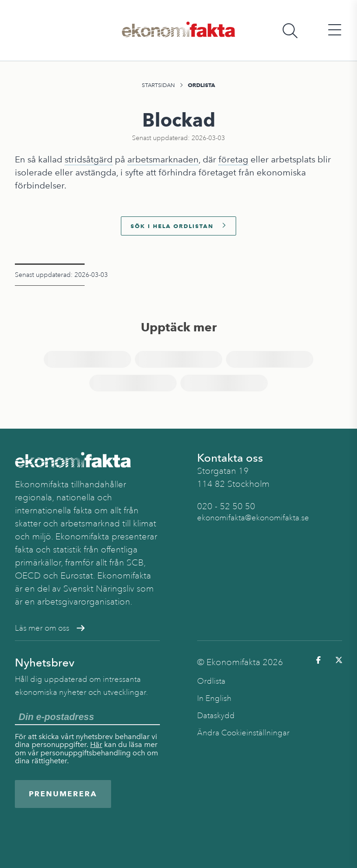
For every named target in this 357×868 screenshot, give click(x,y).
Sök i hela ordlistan (178, 226)
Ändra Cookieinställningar (243, 733)
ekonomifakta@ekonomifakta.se (253, 518)
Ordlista (202, 85)
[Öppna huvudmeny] (335, 30)
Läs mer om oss (50, 628)
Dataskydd (216, 716)
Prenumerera (63, 794)
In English (214, 698)
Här (96, 744)
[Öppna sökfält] (290, 30)
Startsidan (158, 85)
